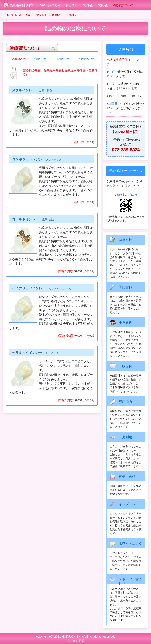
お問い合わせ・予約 (19, 15)
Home (42, 5)
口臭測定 (71, 15)
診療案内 (72, 5)
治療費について (123, 5)
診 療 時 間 (126, 49)
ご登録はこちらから (126, 194)
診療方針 (54, 5)
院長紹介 (104, 5)
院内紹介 (89, 5)
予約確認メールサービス (126, 171)
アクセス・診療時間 (48, 15)
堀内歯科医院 (22, 5)
